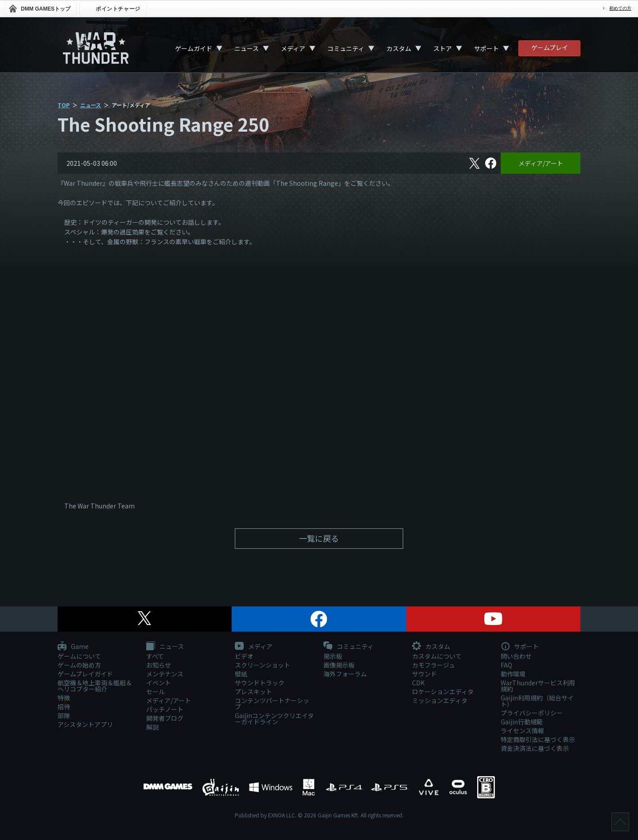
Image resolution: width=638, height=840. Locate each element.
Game (73, 647)
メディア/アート (541, 163)
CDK (418, 683)
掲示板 (333, 656)
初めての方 (620, 8)
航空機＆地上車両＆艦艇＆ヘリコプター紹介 (95, 686)
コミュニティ (346, 48)
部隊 (64, 715)
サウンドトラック (260, 683)
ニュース (247, 48)
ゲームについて (79, 656)
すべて (155, 656)
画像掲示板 (339, 665)
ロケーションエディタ (443, 692)
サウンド (424, 674)
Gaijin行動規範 (522, 722)
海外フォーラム (345, 674)
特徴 (64, 698)
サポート (486, 48)
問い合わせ (516, 656)
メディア (293, 48)
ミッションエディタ (440, 700)
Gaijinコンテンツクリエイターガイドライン (274, 719)
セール (156, 692)
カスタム (399, 48)
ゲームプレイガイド (85, 674)
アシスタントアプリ (85, 724)
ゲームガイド (194, 48)
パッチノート (165, 709)
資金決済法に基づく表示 (535, 748)
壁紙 (241, 674)
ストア (443, 48)
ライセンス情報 (522, 731)
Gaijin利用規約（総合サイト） (537, 701)
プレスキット (253, 692)
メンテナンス (165, 674)
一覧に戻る (319, 538)
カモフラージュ (434, 665)
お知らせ (159, 665)
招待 (64, 707)
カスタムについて (437, 656)
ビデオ (244, 656)
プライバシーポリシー (532, 713)
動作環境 (513, 674)
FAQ (506, 665)
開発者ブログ (165, 718)
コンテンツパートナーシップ (272, 703)
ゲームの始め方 (79, 665)
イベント (159, 683)
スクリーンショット (263, 665)
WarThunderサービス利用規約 (538, 686)
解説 (152, 727)
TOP (64, 105)
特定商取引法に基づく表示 (538, 739)
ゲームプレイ (550, 47)
